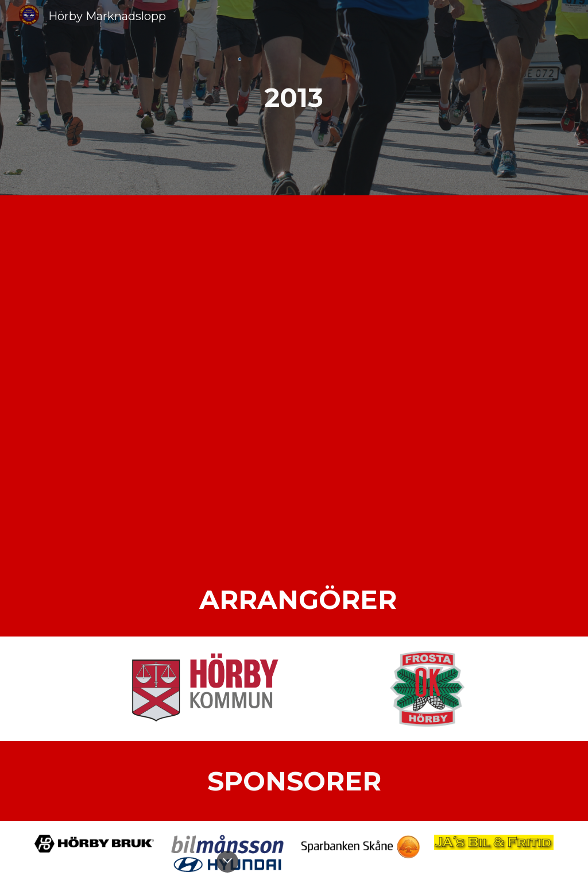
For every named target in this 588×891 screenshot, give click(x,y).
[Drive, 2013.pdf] (294, 379)
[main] (294, 98)
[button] (227, 862)
